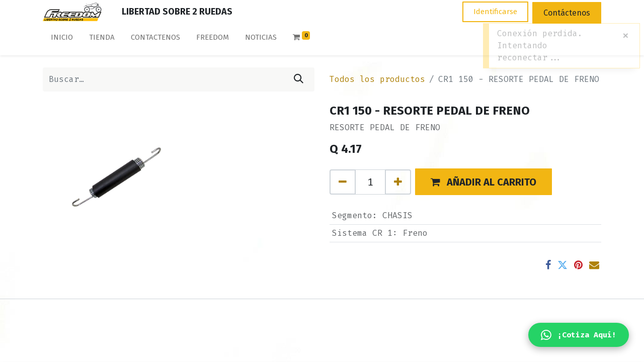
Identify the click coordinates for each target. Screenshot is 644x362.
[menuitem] (62, 39)
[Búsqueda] (299, 79)
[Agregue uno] (398, 182)
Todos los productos (377, 79)
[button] (484, 182)
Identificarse (495, 12)
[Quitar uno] (343, 182)
